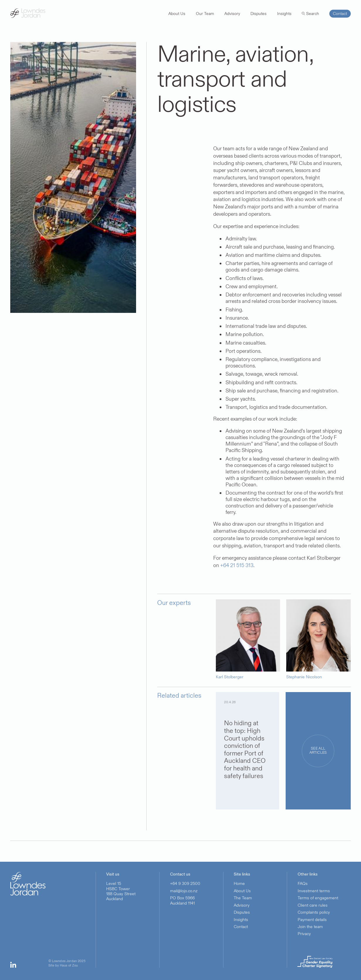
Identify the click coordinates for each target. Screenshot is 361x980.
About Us (242, 891)
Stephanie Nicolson (304, 677)
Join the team (310, 927)
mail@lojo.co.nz (184, 891)
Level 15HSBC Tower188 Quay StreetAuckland (121, 891)
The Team (243, 898)
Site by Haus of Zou (63, 966)
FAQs (303, 884)
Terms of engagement (318, 898)
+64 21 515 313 (237, 565)
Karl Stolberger (230, 677)
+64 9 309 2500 (185, 884)
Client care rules (313, 905)
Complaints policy (314, 912)
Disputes (242, 912)
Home (239, 884)
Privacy (304, 934)
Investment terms (314, 891)
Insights (241, 920)
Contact (241, 927)
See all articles (318, 750)
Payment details (312, 920)
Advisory (242, 905)
